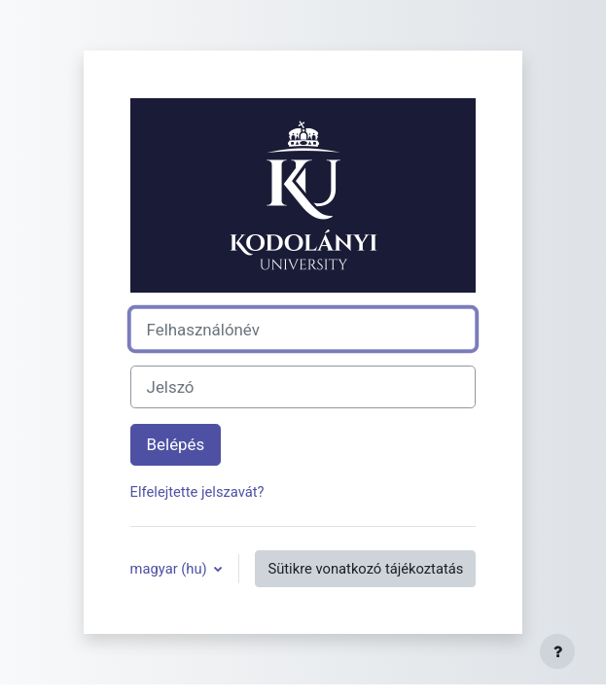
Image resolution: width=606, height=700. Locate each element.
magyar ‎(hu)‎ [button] (171, 569)
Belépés (176, 444)
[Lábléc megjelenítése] (557, 651)
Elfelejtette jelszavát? (197, 492)
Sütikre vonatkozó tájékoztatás (365, 569)
